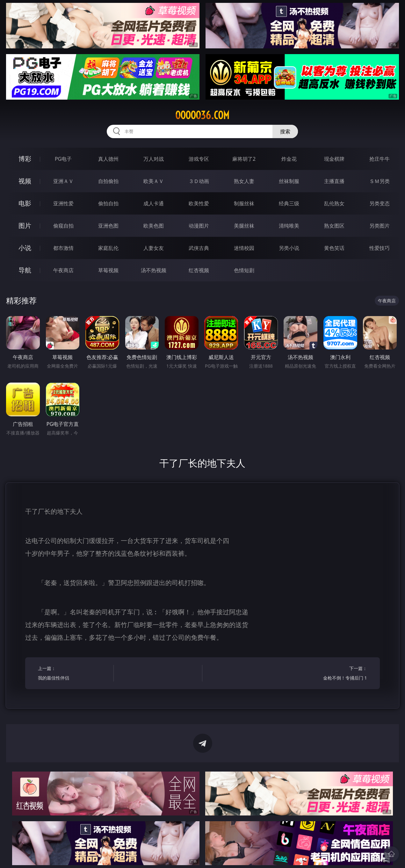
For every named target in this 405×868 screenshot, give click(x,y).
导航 (25, 270)
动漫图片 (199, 226)
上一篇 (74, 674)
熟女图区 (334, 226)
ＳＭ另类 (380, 181)
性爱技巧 (380, 248)
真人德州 (108, 159)
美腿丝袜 (244, 226)
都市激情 (63, 248)
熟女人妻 (244, 181)
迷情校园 (244, 248)
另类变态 (380, 203)
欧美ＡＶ (154, 181)
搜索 (285, 131)
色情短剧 (244, 270)
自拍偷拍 (108, 181)
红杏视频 (199, 270)
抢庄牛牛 (380, 159)
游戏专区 (199, 159)
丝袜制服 (289, 181)
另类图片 (380, 226)
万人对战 (154, 159)
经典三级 (289, 203)
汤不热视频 (154, 270)
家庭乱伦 (108, 248)
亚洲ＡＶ (63, 181)
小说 (25, 248)
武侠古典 (199, 248)
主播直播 (334, 181)
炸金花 (289, 159)
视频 (25, 181)
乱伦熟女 (334, 203)
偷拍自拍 (108, 203)
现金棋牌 (334, 159)
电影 (25, 203)
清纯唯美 (289, 226)
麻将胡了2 (244, 159)
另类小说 (289, 248)
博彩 (25, 159)
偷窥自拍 (63, 226)
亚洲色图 (108, 226)
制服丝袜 (244, 203)
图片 (25, 226)
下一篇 (331, 674)
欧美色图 (154, 226)
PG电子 (63, 159)
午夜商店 (63, 270)
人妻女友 (154, 248)
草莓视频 (108, 270)
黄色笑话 (334, 248)
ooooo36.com (202, 115)
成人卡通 (154, 203)
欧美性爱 (199, 203)
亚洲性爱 (63, 203)
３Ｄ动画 (199, 181)
